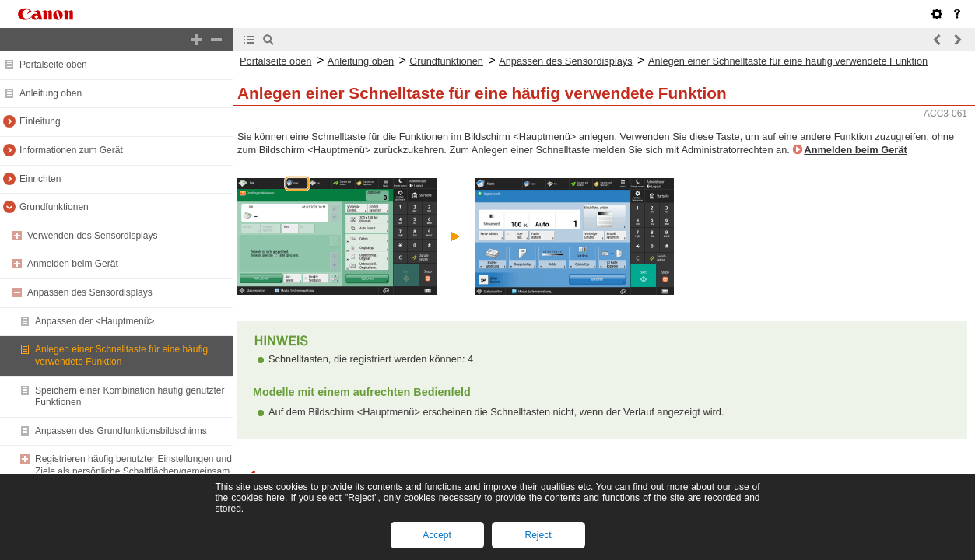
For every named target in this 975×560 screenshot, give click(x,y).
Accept (437, 535)
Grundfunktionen (54, 207)
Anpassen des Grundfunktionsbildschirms (121, 431)
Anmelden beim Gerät (73, 264)
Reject (538, 535)
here (275, 498)
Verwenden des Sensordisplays (92, 236)
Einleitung (40, 121)
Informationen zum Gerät (71, 150)
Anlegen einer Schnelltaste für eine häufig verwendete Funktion (121, 355)
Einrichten (40, 179)
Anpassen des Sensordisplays (90, 292)
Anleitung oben (51, 93)
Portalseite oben (53, 65)
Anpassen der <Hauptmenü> (95, 321)
